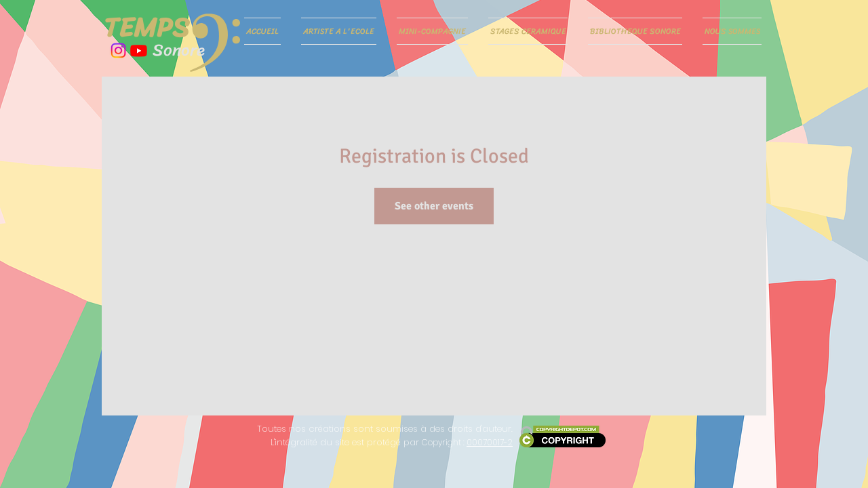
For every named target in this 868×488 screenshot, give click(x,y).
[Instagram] (118, 50)
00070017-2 (490, 442)
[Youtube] (139, 50)
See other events (434, 206)
